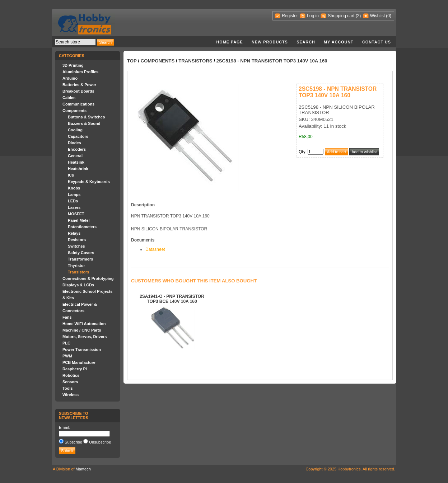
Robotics (71, 375)
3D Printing (73, 65)
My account (339, 42)
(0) (389, 16)
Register (290, 16)
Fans (67, 317)
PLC (66, 343)
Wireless (71, 395)
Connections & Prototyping (88, 278)
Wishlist (377, 16)
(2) (358, 16)
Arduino (70, 78)
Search (306, 42)
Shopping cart (341, 16)
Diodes (74, 143)
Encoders (77, 149)
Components (74, 111)
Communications (78, 104)
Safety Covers (81, 253)
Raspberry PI (75, 369)
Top (132, 61)
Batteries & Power (79, 85)
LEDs (73, 201)
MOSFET (76, 214)
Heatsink (76, 162)
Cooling (75, 130)
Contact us (377, 42)
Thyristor (76, 266)
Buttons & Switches (86, 117)
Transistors (78, 272)
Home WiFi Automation (84, 324)
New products (270, 42)
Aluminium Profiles (80, 72)
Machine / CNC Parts (82, 330)
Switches (76, 246)
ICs (71, 175)
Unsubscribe (100, 442)
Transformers (80, 259)
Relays (74, 233)
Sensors (70, 382)
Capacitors (78, 136)
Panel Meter (79, 220)
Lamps (74, 194)
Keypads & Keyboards (89, 182)
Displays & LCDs (78, 285)
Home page (229, 42)
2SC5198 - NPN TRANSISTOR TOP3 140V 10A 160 (272, 61)
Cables (69, 98)
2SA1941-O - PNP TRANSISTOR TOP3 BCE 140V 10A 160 (172, 299)
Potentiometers (82, 227)
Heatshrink (78, 169)
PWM (67, 356)
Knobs (74, 188)
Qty (302, 152)
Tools (68, 388)
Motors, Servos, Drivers (85, 337)
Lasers (74, 207)
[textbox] (75, 42)
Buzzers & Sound (84, 123)
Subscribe (73, 442)
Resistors (77, 240)
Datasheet (155, 249)
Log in (313, 16)
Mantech (83, 469)
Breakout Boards (78, 91)
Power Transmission (82, 350)
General (75, 156)
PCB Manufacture (79, 362)
